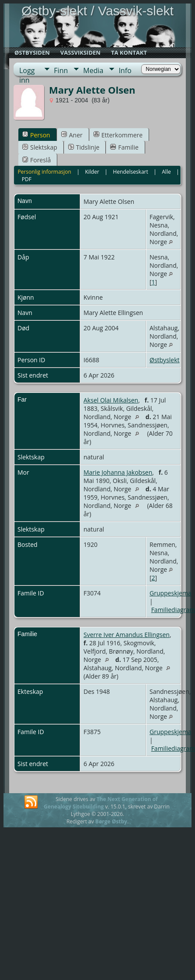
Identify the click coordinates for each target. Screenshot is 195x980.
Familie (124, 147)
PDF (27, 179)
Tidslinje (84, 147)
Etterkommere (118, 135)
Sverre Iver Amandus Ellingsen (127, 635)
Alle (166, 172)
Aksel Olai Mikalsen (111, 400)
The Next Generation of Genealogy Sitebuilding (101, 803)
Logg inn (27, 71)
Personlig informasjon (44, 172)
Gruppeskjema (171, 593)
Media (93, 70)
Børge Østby (111, 821)
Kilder (92, 172)
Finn (61, 70)
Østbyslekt (165, 360)
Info (125, 70)
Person (36, 135)
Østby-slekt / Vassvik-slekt (97, 11)
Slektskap (40, 147)
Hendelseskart (130, 172)
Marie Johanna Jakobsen (118, 472)
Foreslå (37, 160)
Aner (72, 135)
